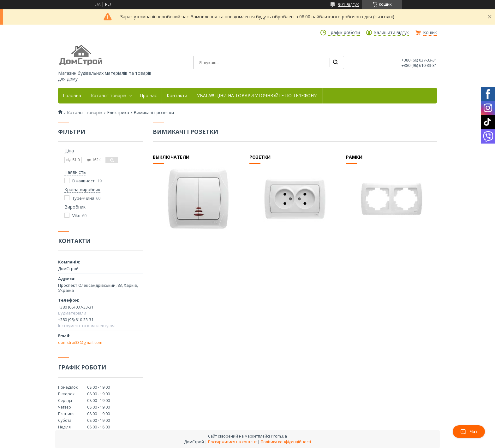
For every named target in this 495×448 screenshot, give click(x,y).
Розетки (260, 157)
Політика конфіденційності (286, 442)
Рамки (354, 157)
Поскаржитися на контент (232, 442)
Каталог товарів (109, 96)
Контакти (177, 96)
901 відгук (348, 4)
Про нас (148, 96)
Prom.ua (279, 436)
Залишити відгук (391, 32)
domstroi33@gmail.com (80, 342)
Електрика (118, 113)
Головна (72, 96)
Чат (469, 432)
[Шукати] (335, 62)
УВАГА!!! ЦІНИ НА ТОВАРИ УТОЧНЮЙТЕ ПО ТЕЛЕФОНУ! (257, 96)
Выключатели (171, 157)
